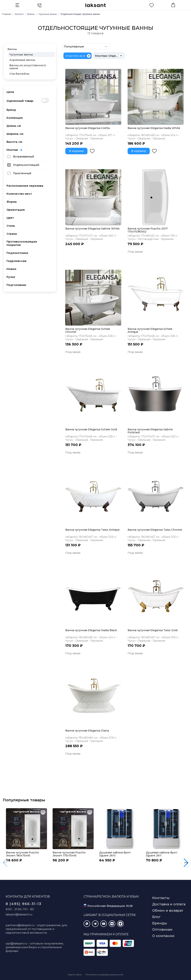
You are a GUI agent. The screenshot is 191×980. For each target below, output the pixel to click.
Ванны (12, 49)
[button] (186, 863)
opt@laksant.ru (16, 943)
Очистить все (75, 56)
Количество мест (19, 194)
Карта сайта (75, 975)
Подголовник (16, 285)
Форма (12, 202)
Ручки (11, 277)
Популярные (86, 46)
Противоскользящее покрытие (22, 243)
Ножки (11, 269)
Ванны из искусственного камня (28, 67)
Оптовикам (162, 930)
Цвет (10, 218)
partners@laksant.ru (20, 925)
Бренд (11, 110)
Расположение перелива (25, 186)
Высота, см (14, 142)
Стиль (11, 226)
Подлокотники (17, 253)
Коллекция (15, 118)
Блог (156, 917)
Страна (12, 234)
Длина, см (14, 126)
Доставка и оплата (169, 904)
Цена (10, 92)
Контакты (161, 898)
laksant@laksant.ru (19, 914)
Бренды (160, 923)
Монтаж (14, 150)
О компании (163, 936)
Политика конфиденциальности (104, 975)
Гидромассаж (17, 261)
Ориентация (16, 210)
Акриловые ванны (22, 60)
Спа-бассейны (19, 74)
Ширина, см (15, 134)
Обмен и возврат (168, 911)
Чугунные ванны (21, 55)
